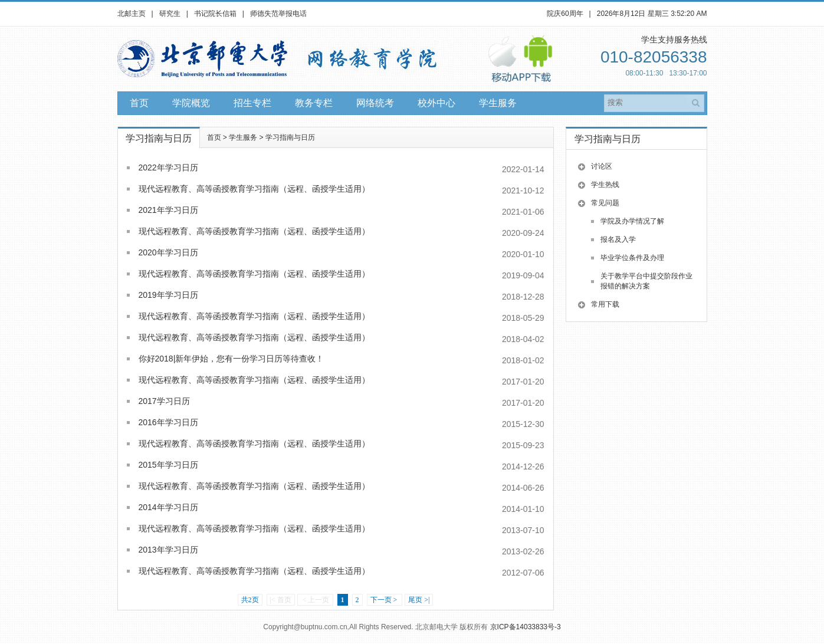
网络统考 (375, 103)
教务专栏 (314, 103)
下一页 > (385, 600)
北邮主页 (132, 14)
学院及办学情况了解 (632, 221)
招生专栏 (252, 103)
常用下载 (605, 304)
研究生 (170, 14)
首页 (139, 103)
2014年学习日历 (168, 507)
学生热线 (605, 185)
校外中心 (436, 103)
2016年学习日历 (168, 422)
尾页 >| (419, 600)
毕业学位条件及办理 (632, 258)
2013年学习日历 (168, 550)
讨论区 (602, 166)
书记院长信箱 (215, 14)
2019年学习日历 (168, 295)
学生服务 (498, 103)
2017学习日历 (164, 401)
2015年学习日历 (168, 465)
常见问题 (605, 203)
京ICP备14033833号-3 (526, 627)
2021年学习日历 (168, 210)
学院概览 (191, 103)
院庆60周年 (565, 14)
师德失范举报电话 (278, 14)
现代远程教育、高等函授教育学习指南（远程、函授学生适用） (254, 189)
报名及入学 (618, 239)
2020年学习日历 (168, 252)
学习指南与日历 (290, 137)
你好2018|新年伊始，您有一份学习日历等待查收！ (232, 359)
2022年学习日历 (168, 167)
